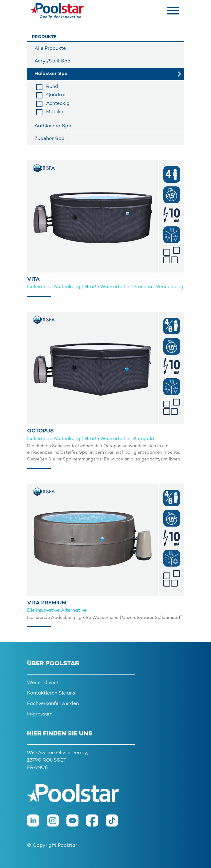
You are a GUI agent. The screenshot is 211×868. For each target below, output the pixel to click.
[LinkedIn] (37, 824)
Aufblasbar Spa (53, 126)
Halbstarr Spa (51, 74)
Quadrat (56, 95)
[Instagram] (57, 824)
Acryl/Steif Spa (52, 61)
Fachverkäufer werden (53, 704)
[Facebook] (96, 824)
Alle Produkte (50, 49)
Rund (52, 87)
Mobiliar (56, 112)
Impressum (40, 714)
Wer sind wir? (43, 683)
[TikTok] (115, 824)
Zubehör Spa (50, 139)
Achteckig (58, 104)
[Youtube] (76, 824)
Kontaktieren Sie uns (51, 693)
